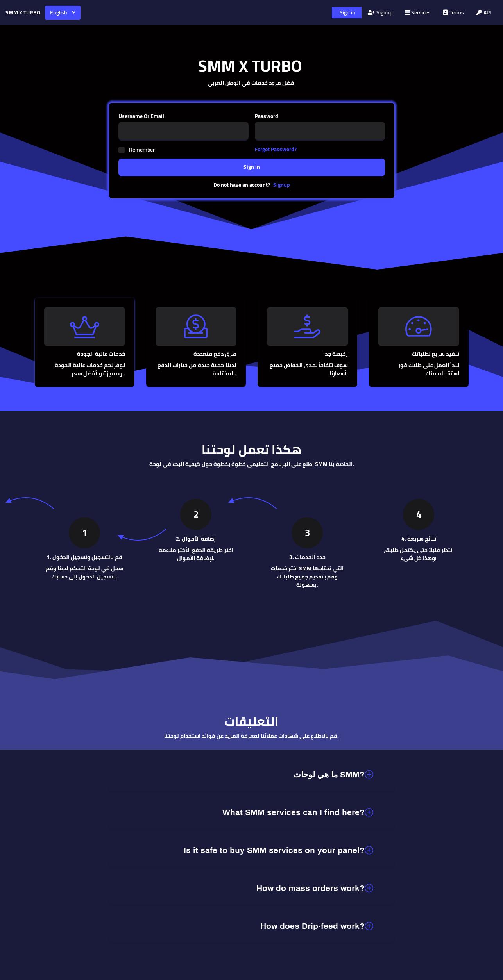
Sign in (347, 12)
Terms (454, 12)
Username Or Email (141, 116)
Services (418, 12)
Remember (142, 150)
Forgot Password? (276, 149)
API (484, 12)
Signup (380, 12)
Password (267, 116)
